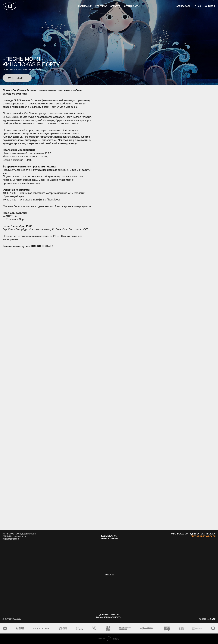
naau (207, 619)
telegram (109, 575)
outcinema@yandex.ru (203, 536)
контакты (209, 6)
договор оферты (109, 615)
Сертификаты (132, 6)
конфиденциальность (109, 617)
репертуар (101, 6)
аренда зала (183, 6)
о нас (198, 6)
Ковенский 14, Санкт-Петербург (109, 537)
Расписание (85, 6)
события (115, 6)
